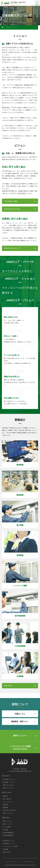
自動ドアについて (8, 788)
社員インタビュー (8, 813)
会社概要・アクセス (9, 782)
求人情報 (5, 830)
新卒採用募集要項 (8, 833)
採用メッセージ (7, 824)
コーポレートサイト (10, 862)
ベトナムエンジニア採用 (10, 846)
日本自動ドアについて (9, 779)
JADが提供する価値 (20, 201)
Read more (20, 686)
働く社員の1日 (7, 799)
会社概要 (5, 849)
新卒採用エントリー (9, 841)
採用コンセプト (7, 821)
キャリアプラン (7, 802)
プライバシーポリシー (29, 862)
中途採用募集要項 (8, 835)
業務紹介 (5, 796)
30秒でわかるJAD (8, 785)
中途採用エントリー (9, 844)
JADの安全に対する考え (20, 209)
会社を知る (6, 776)
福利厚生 (5, 805)
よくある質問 (7, 827)
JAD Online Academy (9, 810)
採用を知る (6, 818)
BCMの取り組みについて (20, 248)
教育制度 (5, 807)
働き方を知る (7, 792)
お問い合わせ (7, 852)
